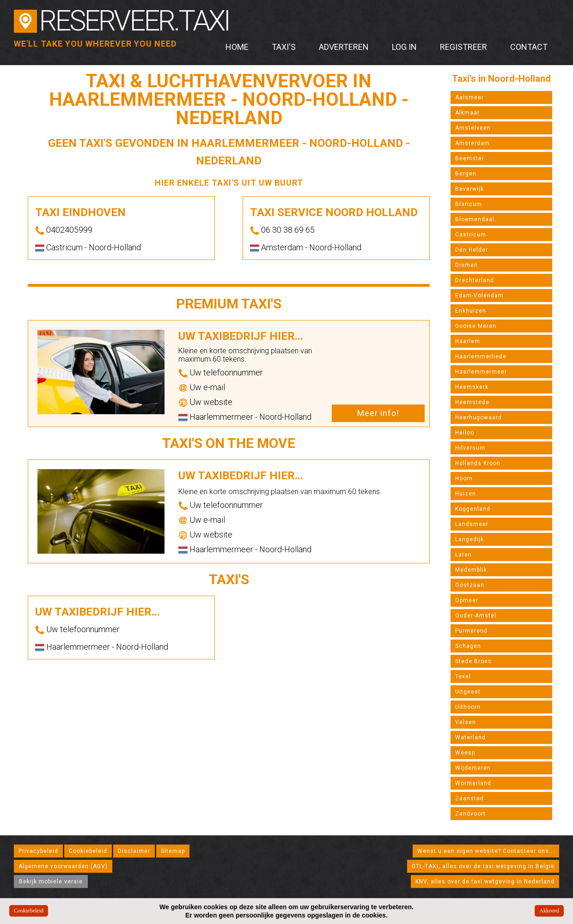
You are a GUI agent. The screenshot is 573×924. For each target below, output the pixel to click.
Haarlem (468, 341)
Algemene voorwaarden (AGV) (63, 866)
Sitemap (173, 851)
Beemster (470, 158)
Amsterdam (472, 143)
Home (237, 47)
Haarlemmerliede (481, 356)
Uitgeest (468, 692)
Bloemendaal (475, 219)
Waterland (470, 737)
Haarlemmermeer (481, 372)
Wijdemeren (473, 768)
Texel (463, 676)
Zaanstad (469, 798)
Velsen (466, 722)
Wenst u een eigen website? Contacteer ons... (486, 851)
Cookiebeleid (88, 851)
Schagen (468, 646)
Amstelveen (473, 128)
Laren (463, 555)
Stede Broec (473, 661)
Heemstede (472, 402)
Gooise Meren (476, 326)
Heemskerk (472, 387)
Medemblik (471, 570)
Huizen (466, 494)
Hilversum (470, 448)
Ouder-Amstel (476, 616)
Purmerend (471, 631)
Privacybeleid (38, 851)
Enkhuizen (471, 311)
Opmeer (467, 600)
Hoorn (464, 478)
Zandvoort (470, 814)
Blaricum (469, 204)
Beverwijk (469, 189)
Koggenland (473, 509)
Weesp (465, 753)
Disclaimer (134, 851)
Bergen (466, 174)
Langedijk (469, 539)
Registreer (463, 47)
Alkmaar (467, 113)
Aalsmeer (469, 97)
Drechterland (475, 280)
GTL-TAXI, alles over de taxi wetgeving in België (483, 866)
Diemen (466, 265)
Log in (404, 47)
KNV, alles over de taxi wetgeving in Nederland (485, 882)
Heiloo (465, 433)
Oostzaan (470, 585)
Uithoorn (468, 707)
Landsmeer (472, 524)
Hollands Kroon (478, 463)
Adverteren (344, 47)
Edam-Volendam (479, 296)
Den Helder (472, 250)
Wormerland (473, 783)
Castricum (471, 235)
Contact (529, 47)
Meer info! (378, 413)
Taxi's (284, 47)
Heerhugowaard (479, 417)
